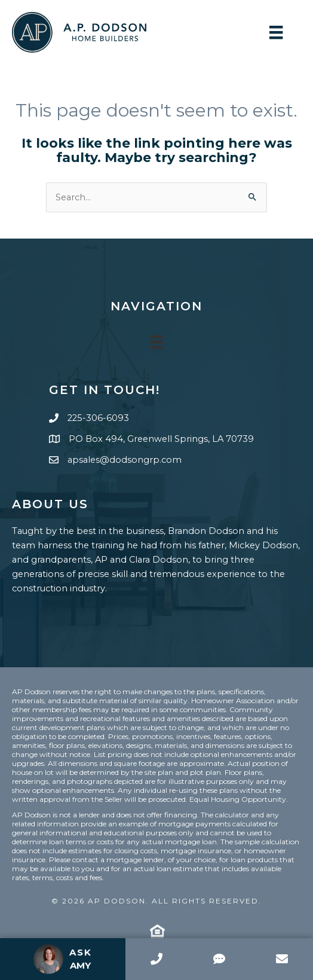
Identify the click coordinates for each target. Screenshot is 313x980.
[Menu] (276, 32)
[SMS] (219, 959)
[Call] (157, 959)
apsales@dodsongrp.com (125, 460)
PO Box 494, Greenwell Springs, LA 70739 (161, 439)
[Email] (282, 959)
